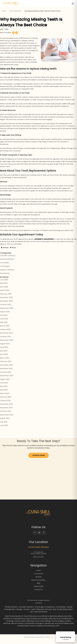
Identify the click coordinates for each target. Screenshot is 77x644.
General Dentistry (7, 263)
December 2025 (6, 302)
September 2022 (7, 419)
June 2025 (4, 323)
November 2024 (6, 337)
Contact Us (38, 593)
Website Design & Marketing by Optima (37, 641)
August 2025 (5, 316)
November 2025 (6, 305)
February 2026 (6, 298)
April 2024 (4, 359)
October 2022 (5, 415)
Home (4, 11)
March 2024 (5, 362)
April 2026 (4, 291)
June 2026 (4, 284)
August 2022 (5, 423)
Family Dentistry (11, 611)
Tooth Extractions (40, 616)
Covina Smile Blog (15, 11)
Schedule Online (38, 460)
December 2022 (6, 408)
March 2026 (5, 295)
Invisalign (19, 613)
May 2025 (4, 327)
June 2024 (4, 351)
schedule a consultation (45, 243)
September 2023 (7, 380)
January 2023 (5, 405)
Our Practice (38, 578)
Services (38, 581)
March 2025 (5, 330)
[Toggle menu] (73, 4)
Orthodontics (61, 611)
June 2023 (4, 387)
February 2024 (6, 366)
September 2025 (7, 312)
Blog (38, 587)
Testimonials (39, 590)
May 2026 (4, 288)
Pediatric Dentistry (7, 274)
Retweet (5, 252)
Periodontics (5, 278)
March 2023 (5, 398)
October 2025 (6, 309)
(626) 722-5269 (39, 561)
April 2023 (4, 394)
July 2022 (4, 426)
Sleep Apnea (68, 613)
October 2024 (6, 341)
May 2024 (4, 355)
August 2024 (5, 348)
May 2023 (4, 391)
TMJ (31, 616)
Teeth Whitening (37, 613)
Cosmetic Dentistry (8, 260)
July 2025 (4, 320)
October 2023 (5, 376)
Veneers (27, 613)
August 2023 (5, 384)
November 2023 (6, 373)
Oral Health (5, 267)
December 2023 (6, 369)
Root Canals (57, 613)
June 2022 (4, 430)
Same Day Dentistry (39, 584)
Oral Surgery (5, 270)
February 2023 (6, 401)
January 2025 (5, 334)
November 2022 (6, 412)
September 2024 (7, 344)
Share (13, 252)
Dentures (48, 613)
